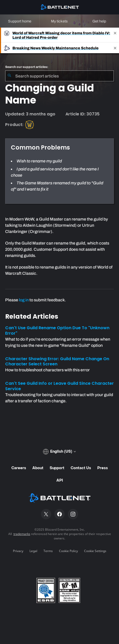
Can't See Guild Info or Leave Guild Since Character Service (59, 386)
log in (24, 300)
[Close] (115, 35)
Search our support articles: (27, 67)
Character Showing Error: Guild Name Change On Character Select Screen (57, 362)
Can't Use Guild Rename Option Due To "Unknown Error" (57, 331)
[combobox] (59, 76)
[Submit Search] (9, 76)
